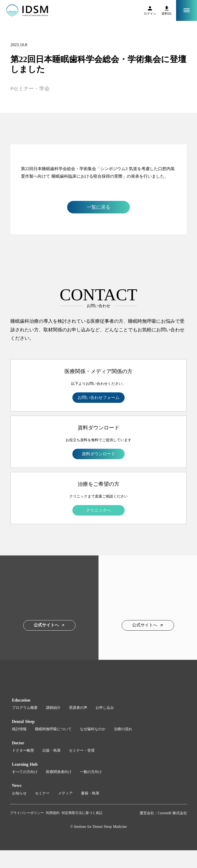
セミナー (42, 793)
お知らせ (19, 793)
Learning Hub (25, 764)
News (17, 785)
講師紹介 (53, 708)
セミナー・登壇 (82, 750)
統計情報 (19, 729)
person (150, 8)
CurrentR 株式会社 (173, 813)
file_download (167, 8)
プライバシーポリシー (27, 813)
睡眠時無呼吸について (53, 729)
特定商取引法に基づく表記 (82, 813)
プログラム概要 (25, 708)
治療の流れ (123, 729)
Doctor (18, 743)
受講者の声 (78, 708)
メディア (65, 793)
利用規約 (53, 813)
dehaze (187, 10)
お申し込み (105, 708)
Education (21, 700)
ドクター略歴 (23, 750)
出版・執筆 (51, 750)
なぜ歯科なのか (93, 729)
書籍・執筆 (90, 793)
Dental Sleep (23, 722)
